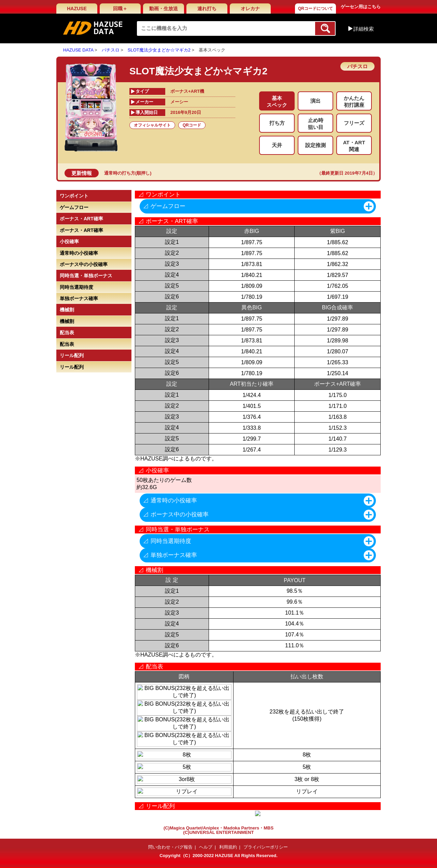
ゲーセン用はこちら (361, 7)
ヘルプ (206, 847)
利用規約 (228, 847)
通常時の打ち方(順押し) (128, 173)
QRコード (192, 125)
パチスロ (111, 50)
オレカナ (250, 9)
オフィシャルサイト (152, 125)
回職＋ (120, 9)
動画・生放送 (164, 9)
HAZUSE (77, 9)
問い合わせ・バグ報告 (170, 847)
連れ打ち (207, 9)
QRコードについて (315, 9)
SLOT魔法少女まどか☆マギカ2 (159, 50)
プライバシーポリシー (266, 847)
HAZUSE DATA (78, 50)
